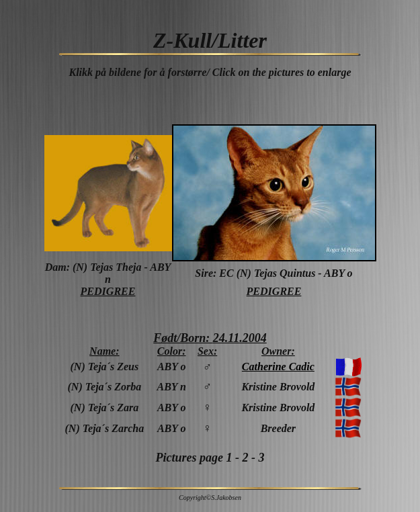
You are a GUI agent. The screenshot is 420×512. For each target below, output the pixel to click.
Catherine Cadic (278, 367)
